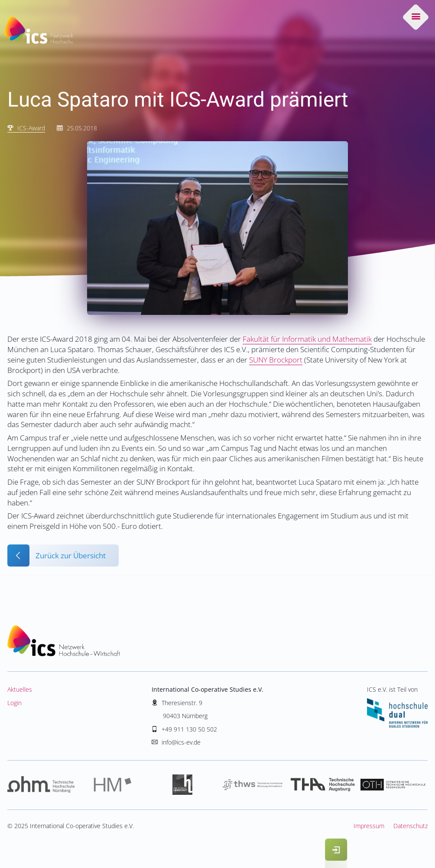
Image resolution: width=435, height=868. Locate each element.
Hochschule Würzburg (253, 785)
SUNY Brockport (276, 360)
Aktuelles (20, 689)
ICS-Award (31, 128)
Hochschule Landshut (182, 785)
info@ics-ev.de (181, 742)
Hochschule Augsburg (323, 785)
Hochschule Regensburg (393, 785)
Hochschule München (113, 785)
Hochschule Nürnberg (42, 785)
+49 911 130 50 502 (189, 729)
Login (15, 703)
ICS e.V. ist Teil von (397, 706)
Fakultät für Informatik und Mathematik (307, 339)
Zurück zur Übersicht (71, 555)
